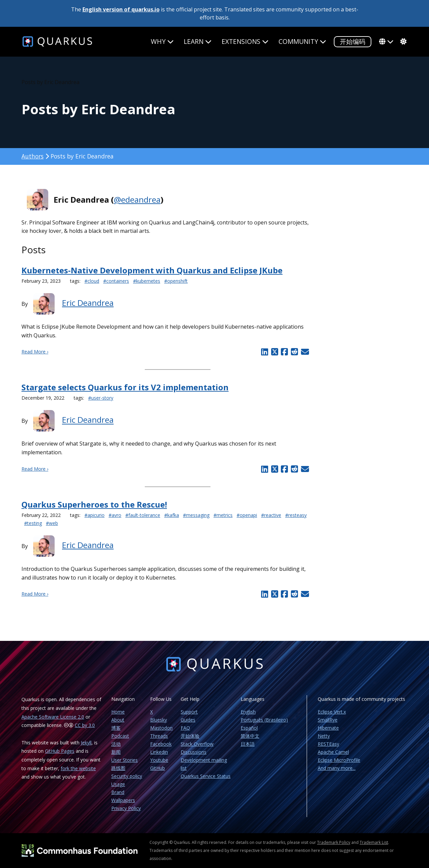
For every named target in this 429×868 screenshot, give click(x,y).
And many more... (337, 768)
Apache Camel (333, 752)
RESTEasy (328, 744)
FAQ (185, 728)
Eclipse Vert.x (332, 712)
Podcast (120, 736)
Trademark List (374, 842)
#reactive (271, 515)
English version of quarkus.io (121, 9)
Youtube (159, 760)
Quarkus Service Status (206, 776)
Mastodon (161, 728)
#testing (33, 523)
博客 (116, 728)
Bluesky (159, 720)
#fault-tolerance (143, 515)
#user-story (101, 398)
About (118, 720)
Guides (188, 720)
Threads (159, 736)
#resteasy (296, 515)
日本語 (248, 744)
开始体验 (190, 736)
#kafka (172, 515)
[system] (403, 42)
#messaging (196, 515)
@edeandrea (137, 199)
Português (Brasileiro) (264, 720)
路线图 (118, 768)
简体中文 (250, 736)
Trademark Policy (334, 842)
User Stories (125, 760)
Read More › (35, 352)
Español (249, 728)
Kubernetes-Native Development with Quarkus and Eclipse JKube (152, 270)
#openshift (176, 281)
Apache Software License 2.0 (53, 717)
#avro (115, 515)
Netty (324, 736)
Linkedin (159, 752)
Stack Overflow (197, 744)
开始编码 (353, 41)
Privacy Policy (126, 808)
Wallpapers (123, 800)
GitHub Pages (60, 751)
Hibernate (328, 728)
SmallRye (328, 720)
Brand (118, 792)
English (248, 712)
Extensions (245, 41)
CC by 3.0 (85, 725)
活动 (116, 744)
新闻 (116, 752)
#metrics (223, 515)
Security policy (127, 776)
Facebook (161, 744)
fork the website (78, 768)
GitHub (158, 768)
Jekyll (86, 743)
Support (189, 712)
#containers (116, 281)
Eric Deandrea (88, 303)
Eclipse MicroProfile (339, 760)
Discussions (194, 752)
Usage (118, 784)
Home (118, 712)
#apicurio (95, 515)
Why (162, 41)
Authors (33, 156)
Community (302, 41)
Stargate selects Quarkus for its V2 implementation (125, 387)
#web (52, 523)
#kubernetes (147, 281)
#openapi (247, 515)
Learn (198, 41)
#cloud (92, 281)
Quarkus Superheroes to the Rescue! (94, 504)
